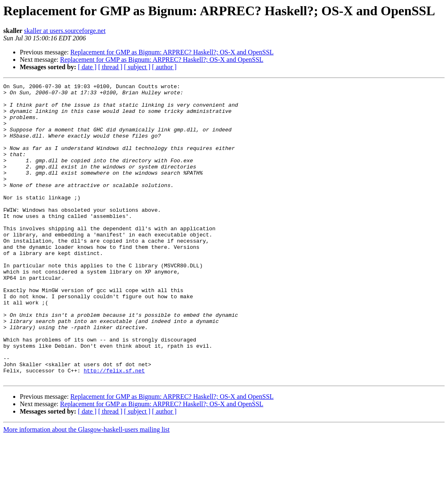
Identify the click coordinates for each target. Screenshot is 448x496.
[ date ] (87, 67)
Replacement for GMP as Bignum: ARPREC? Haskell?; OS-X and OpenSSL (172, 52)
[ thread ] (110, 67)
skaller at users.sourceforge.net (65, 31)
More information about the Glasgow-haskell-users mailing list (86, 489)
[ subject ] (137, 67)
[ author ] (164, 67)
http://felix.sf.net (114, 428)
